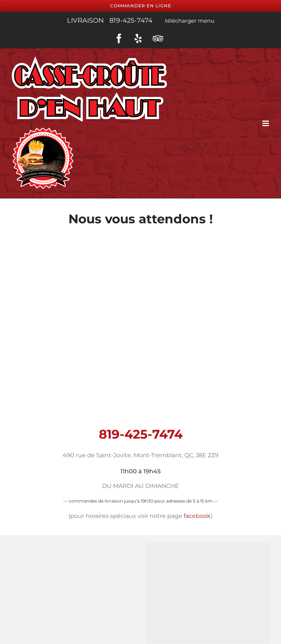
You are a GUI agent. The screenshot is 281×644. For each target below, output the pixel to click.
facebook (197, 516)
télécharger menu (189, 21)
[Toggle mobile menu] (266, 123)
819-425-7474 (132, 20)
